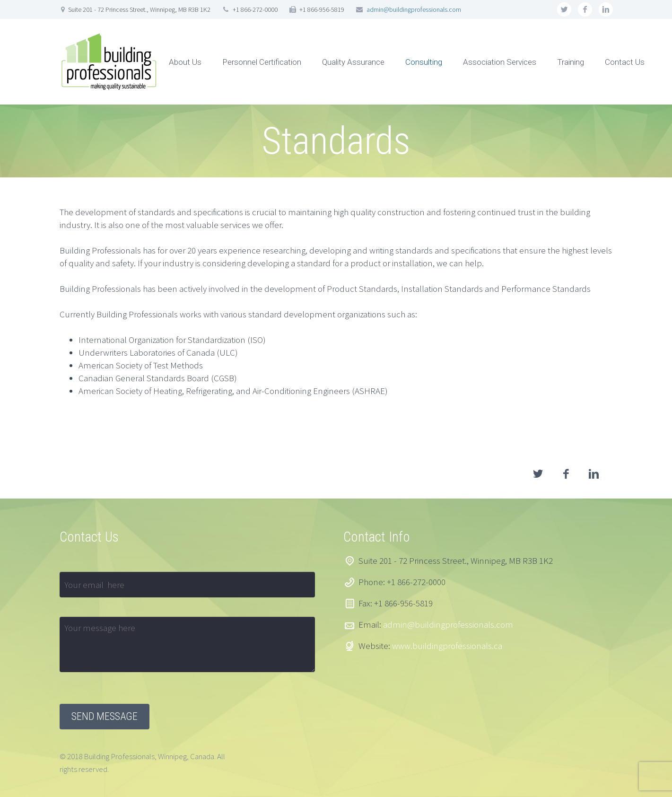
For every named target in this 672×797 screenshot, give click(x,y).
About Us (185, 62)
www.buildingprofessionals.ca (447, 646)
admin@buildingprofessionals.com (414, 9)
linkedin (606, 9)
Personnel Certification (262, 62)
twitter (564, 9)
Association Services (500, 62)
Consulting (424, 62)
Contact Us (625, 62)
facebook (585, 9)
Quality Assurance (353, 62)
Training (571, 62)
